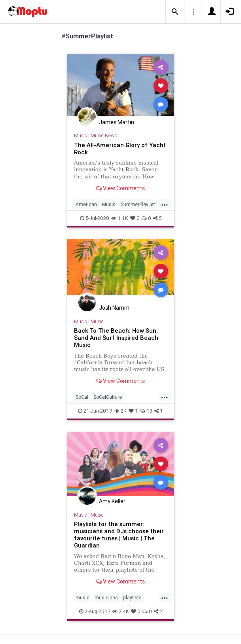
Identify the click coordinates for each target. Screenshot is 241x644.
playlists (132, 598)
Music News (104, 135)
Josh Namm (114, 308)
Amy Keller (112, 501)
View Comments (120, 188)
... (165, 204)
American (86, 204)
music (83, 598)
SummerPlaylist (138, 204)
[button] (175, 12)
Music (81, 135)
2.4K (121, 611)
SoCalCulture (108, 397)
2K (120, 411)
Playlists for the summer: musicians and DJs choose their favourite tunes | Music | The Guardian (119, 535)
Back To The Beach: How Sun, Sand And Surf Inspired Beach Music (116, 338)
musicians (106, 598)
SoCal (82, 397)
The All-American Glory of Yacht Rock (120, 149)
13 (146, 411)
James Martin (117, 122)
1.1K (120, 218)
